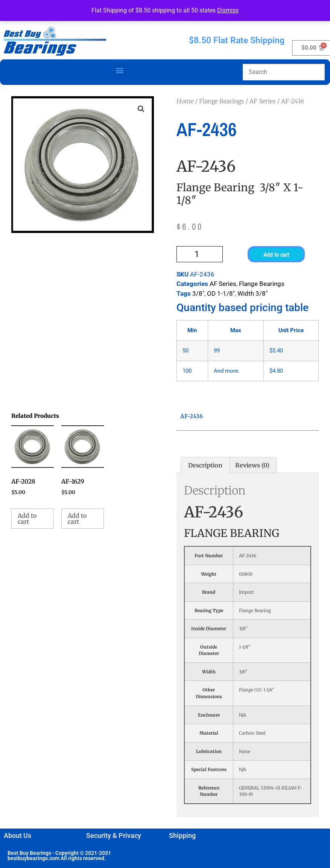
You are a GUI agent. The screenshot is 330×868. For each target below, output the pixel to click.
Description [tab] (205, 465)
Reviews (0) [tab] (252, 465)
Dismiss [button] (228, 10)
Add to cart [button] (27, 519)
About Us (17, 835)
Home (185, 101)
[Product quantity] (200, 254)
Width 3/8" (252, 293)
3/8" (198, 293)
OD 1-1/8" (221, 293)
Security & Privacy (114, 835)
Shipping (182, 835)
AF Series (263, 101)
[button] (120, 70)
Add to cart (276, 254)
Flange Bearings (222, 101)
